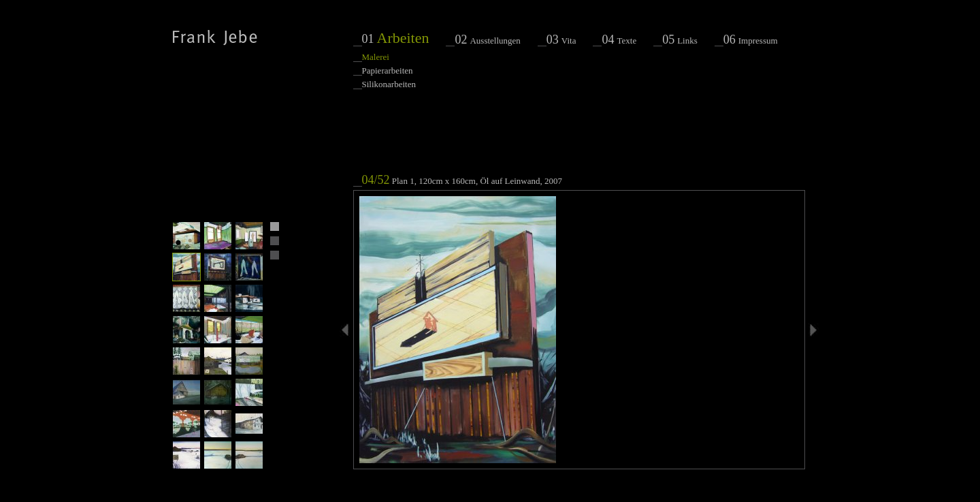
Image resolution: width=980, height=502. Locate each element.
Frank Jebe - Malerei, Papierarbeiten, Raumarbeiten (215, 38)
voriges (346, 330)
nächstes (813, 330)
